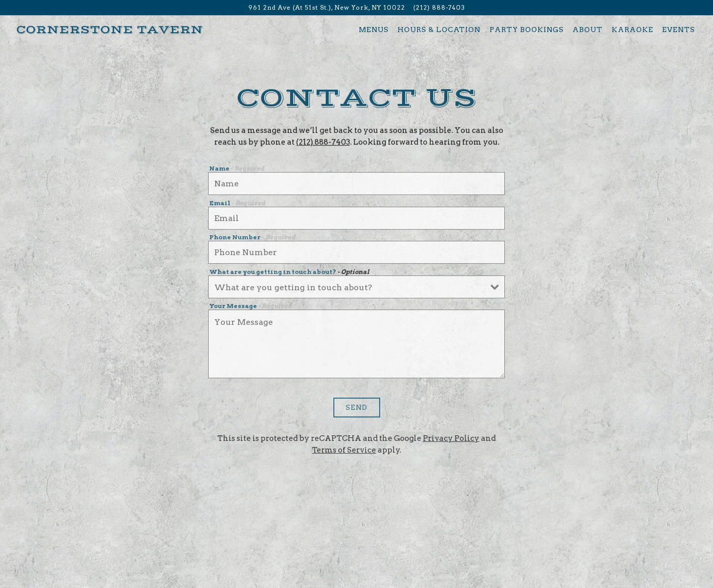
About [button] (588, 30)
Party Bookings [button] (527, 30)
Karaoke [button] (633, 30)
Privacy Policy (451, 440)
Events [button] (679, 30)
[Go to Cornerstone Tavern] (327, 8)
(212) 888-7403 (323, 143)
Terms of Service (344, 452)
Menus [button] (374, 30)
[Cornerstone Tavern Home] (110, 29)
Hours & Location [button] (439, 30)
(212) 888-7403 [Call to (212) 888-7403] (439, 7)
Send (356, 409)
